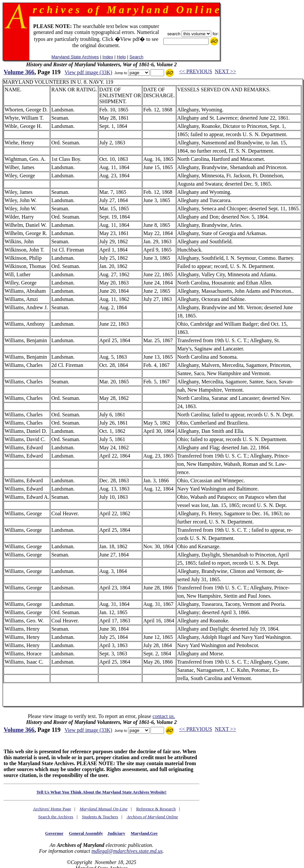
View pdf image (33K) (88, 72)
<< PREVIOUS (195, 71)
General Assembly (86, 833)
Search (136, 57)
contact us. (164, 716)
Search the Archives (56, 817)
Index (108, 57)
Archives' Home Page (52, 809)
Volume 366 (19, 72)
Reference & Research (156, 809)
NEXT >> (225, 71)
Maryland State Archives (75, 57)
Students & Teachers (100, 817)
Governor (54, 833)
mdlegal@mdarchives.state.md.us (127, 851)
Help (121, 57)
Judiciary (116, 833)
